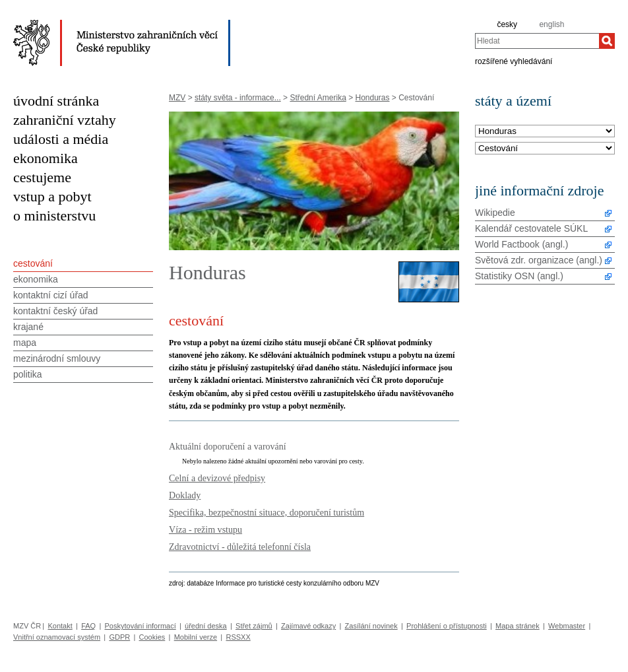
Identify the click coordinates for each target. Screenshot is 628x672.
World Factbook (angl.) (521, 244)
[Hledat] (607, 41)
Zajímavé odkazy (308, 626)
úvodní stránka (56, 101)
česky (507, 24)
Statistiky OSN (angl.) (519, 276)
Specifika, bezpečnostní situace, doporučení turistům (267, 512)
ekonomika (46, 158)
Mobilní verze (196, 637)
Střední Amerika (318, 98)
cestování (33, 263)
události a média (61, 139)
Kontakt (60, 626)
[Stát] (545, 132)
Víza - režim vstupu (205, 529)
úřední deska (206, 626)
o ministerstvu (54, 216)
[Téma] (545, 149)
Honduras (373, 98)
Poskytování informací (141, 626)
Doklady (185, 495)
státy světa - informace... (238, 98)
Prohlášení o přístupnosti (447, 626)
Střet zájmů (254, 626)
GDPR (119, 637)
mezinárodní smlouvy (57, 358)
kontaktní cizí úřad (51, 295)
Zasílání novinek (371, 626)
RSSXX (238, 637)
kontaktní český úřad (55, 311)
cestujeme (42, 177)
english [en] (551, 24)
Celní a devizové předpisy (217, 478)
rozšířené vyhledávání (514, 61)
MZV (177, 98)
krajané (28, 327)
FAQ (88, 626)
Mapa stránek (518, 626)
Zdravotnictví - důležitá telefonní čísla (240, 547)
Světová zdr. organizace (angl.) (539, 260)
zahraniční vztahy (65, 120)
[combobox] (537, 41)
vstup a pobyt (52, 196)
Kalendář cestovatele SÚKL (531, 228)
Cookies (152, 637)
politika (28, 374)
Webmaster (567, 626)
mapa (25, 343)
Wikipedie (495, 213)
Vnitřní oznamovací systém (57, 637)
